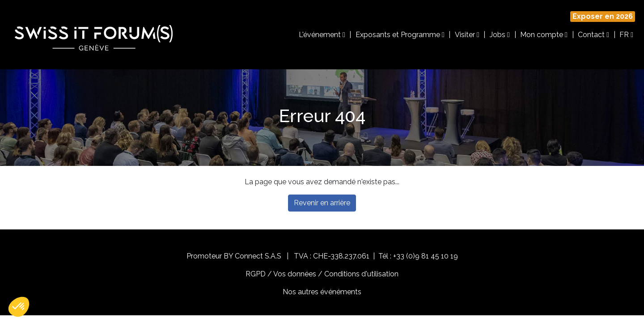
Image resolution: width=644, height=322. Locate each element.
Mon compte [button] (544, 35)
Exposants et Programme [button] (400, 35)
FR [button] (626, 35)
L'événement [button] (322, 35)
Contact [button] (593, 35)
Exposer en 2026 (603, 16)
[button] (19, 307)
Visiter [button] (467, 35)
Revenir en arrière (322, 203)
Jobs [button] (500, 35)
